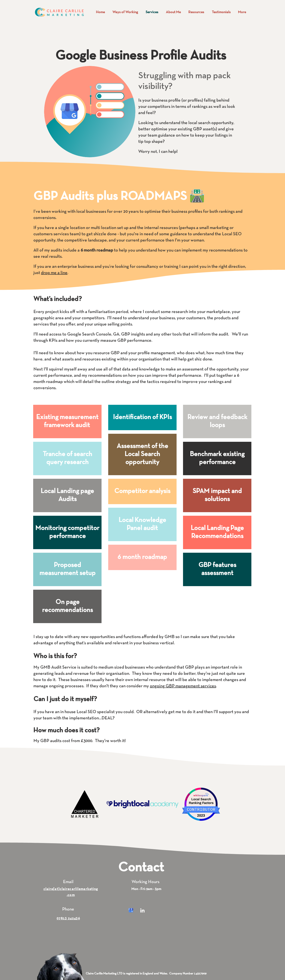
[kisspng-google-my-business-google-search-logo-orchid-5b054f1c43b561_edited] (131, 910)
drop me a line (54, 273)
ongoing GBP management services (183, 686)
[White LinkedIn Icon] (142, 910)
